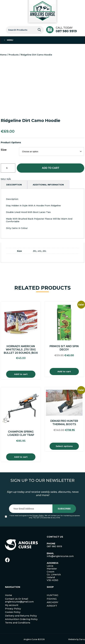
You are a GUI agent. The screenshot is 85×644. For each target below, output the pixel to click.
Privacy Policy (38, 516)
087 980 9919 (66, 31)
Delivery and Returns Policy (21, 616)
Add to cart (51, 168)
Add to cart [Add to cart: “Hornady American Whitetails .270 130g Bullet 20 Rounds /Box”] (21, 374)
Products (14, 55)
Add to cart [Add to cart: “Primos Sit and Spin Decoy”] (64, 371)
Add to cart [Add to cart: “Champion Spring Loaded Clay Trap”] (21, 457)
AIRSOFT (52, 606)
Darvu (82, 639)
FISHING (52, 599)
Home (3, 55)
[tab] (14, 185)
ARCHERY (52, 602)
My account (12, 605)
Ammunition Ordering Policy (21, 619)
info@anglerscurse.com (60, 556)
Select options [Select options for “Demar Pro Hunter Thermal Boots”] (64, 446)
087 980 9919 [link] (54, 546)
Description (14, 185)
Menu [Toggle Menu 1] (8, 40)
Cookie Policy (13, 612)
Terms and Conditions (18, 623)
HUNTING (52, 595)
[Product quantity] (8, 168)
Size (4, 150)
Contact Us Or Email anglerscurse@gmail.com (19, 600)
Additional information (48, 185)
